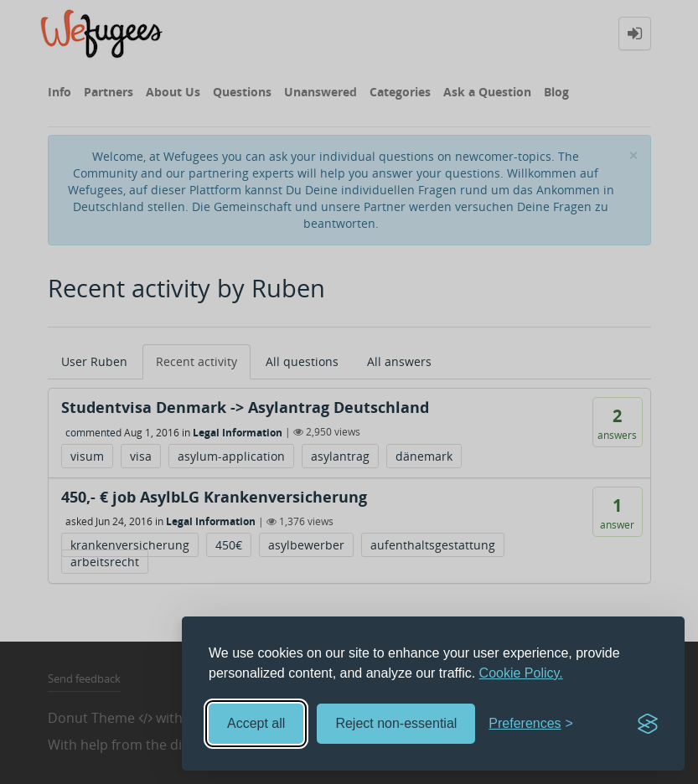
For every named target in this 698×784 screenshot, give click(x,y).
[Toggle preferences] (531, 724)
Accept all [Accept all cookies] (256, 723)
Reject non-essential (396, 723)
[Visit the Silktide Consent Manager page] (648, 724)
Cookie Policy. (521, 673)
